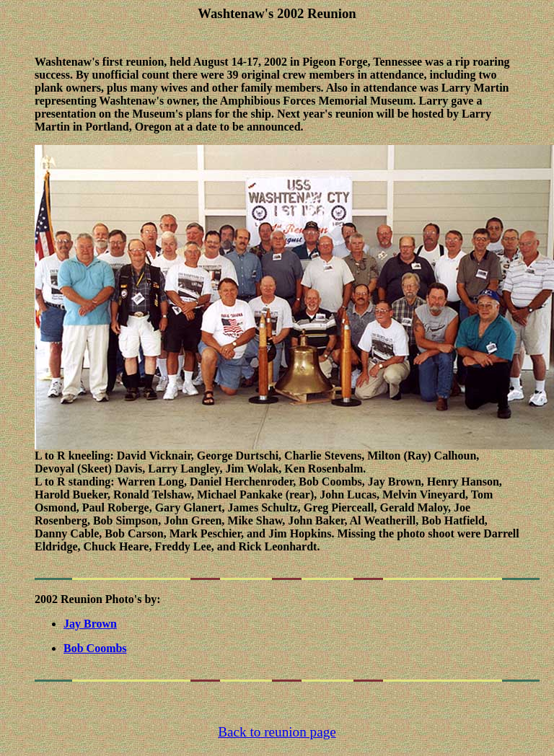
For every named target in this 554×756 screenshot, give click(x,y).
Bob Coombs (95, 650)
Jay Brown (90, 626)
